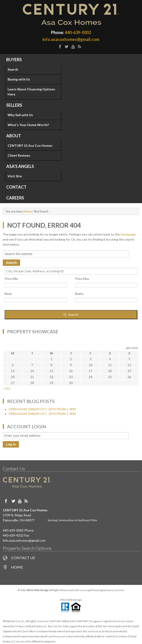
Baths (79, 294)
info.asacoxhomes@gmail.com (71, 39)
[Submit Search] (71, 315)
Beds (8, 294)
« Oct (6, 388)
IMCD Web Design (71, 600)
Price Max (82, 279)
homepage (128, 234)
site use (79, 590)
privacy (109, 590)
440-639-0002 (78, 32)
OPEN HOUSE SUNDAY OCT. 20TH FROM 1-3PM (42, 414)
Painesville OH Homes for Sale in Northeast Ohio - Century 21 (71, 14)
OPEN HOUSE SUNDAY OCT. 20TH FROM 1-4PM (42, 409)
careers (120, 590)
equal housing (94, 590)
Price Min (11, 279)
